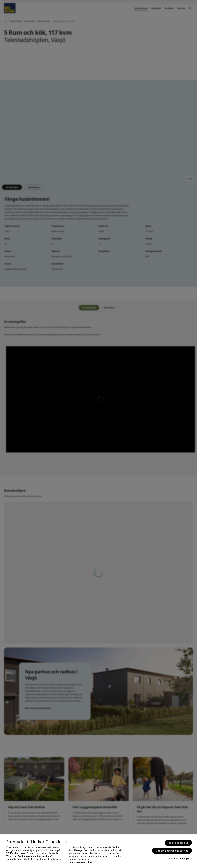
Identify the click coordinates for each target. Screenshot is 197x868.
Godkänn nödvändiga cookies (172, 851)
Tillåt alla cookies (178, 843)
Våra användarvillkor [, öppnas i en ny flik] (82, 862)
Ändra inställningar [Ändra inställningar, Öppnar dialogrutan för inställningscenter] (179, 858)
